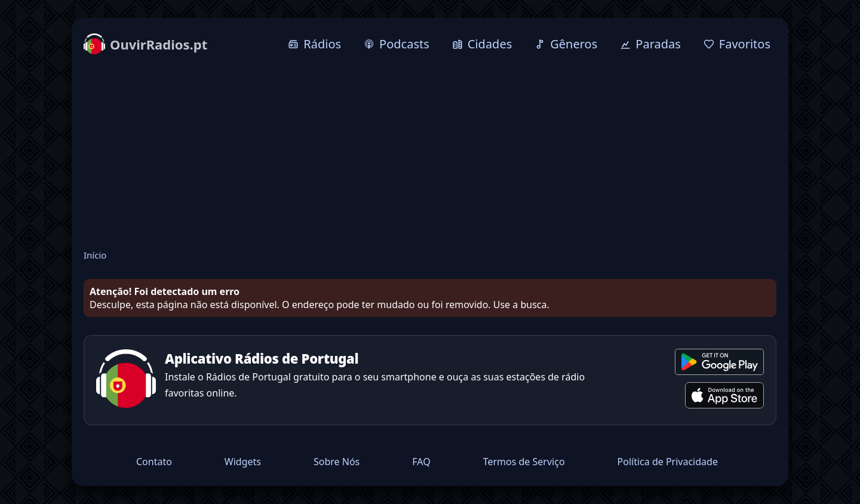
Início (95, 255)
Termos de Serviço (524, 462)
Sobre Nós (337, 462)
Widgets (243, 462)
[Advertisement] (430, 153)
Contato (154, 462)
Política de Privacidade (668, 462)
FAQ (421, 462)
